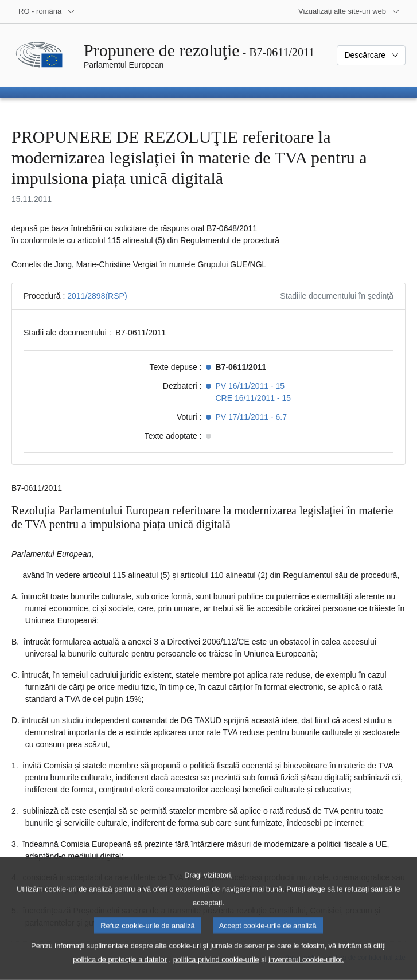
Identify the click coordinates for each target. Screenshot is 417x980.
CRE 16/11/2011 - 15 (254, 398)
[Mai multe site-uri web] (349, 11)
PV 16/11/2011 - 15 (250, 386)
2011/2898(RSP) (97, 296)
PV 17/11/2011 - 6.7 (252, 417)
